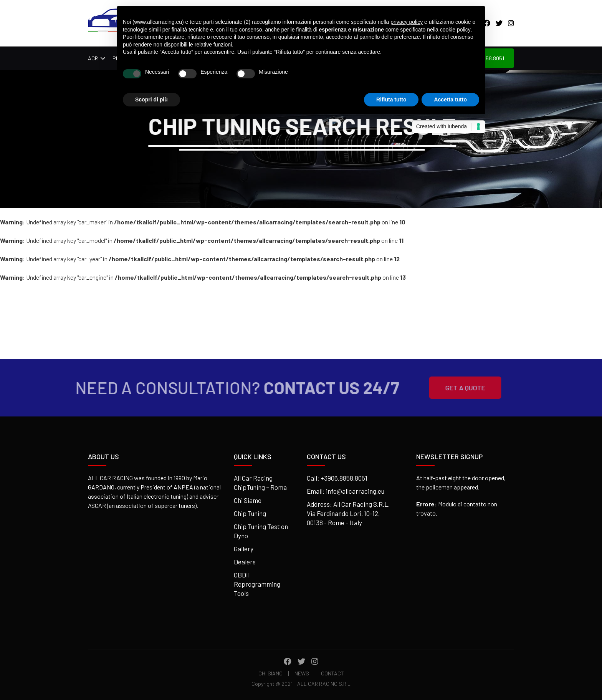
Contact (332, 673)
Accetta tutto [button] (450, 100)
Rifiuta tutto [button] (391, 100)
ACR (93, 58)
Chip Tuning (250, 513)
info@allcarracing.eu (355, 491)
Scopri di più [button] (151, 100)
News (302, 673)
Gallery (244, 549)
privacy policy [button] (407, 22)
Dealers (245, 562)
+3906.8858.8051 (344, 478)
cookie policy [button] (455, 30)
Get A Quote (453, 388)
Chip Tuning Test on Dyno (261, 531)
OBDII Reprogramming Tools (257, 584)
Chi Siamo (248, 500)
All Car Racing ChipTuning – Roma (260, 483)
